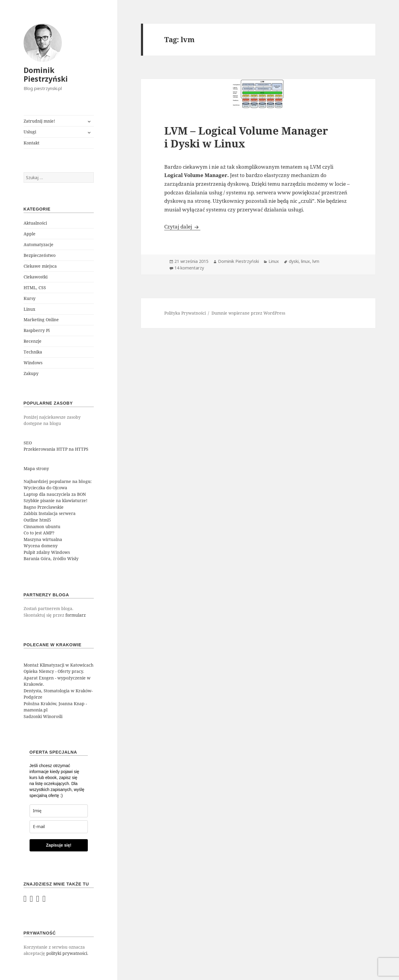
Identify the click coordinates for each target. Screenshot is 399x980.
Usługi (30, 132)
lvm (316, 261)
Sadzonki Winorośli (43, 716)
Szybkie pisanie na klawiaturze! (56, 500)
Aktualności (35, 223)
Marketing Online (41, 320)
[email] (59, 827)
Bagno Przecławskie (44, 507)
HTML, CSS (35, 288)
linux (306, 261)
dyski (294, 261)
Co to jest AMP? (39, 533)
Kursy (30, 298)
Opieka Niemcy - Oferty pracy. (54, 671)
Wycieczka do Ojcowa (45, 488)
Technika (33, 352)
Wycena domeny (41, 546)
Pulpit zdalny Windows (47, 552)
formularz (76, 615)
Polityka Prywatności (185, 313)
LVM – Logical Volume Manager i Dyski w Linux (246, 137)
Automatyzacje (39, 244)
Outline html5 (37, 520)
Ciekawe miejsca (40, 266)
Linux (29, 309)
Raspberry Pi (37, 330)
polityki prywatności (67, 953)
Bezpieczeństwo (40, 255)
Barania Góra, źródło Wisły (51, 558)
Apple (30, 234)
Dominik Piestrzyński (46, 74)
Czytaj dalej (182, 227)
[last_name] (59, 811)
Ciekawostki (36, 277)
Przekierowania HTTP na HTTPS (56, 449)
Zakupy (31, 373)
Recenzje (33, 341)
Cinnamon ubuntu (42, 526)
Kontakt (32, 143)
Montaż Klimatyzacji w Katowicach (59, 665)
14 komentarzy (189, 268)
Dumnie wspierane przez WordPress (248, 313)
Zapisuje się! (59, 845)
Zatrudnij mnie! (39, 121)
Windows (33, 363)
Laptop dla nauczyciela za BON (55, 494)
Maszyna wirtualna (43, 539)
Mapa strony (36, 468)
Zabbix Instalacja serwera (50, 513)
